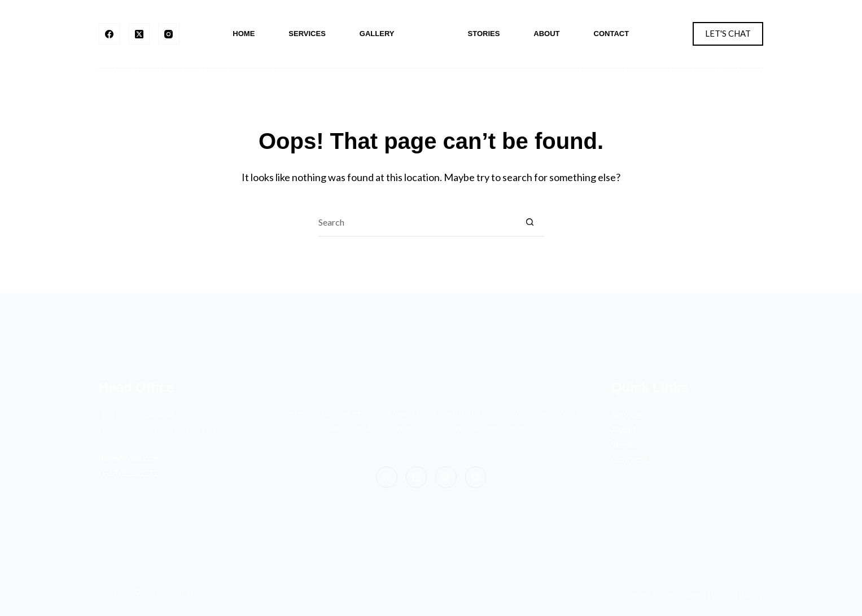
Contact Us (633, 459)
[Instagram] (169, 34)
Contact (612, 34)
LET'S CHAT (728, 33)
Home (244, 34)
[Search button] (530, 223)
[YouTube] (476, 477)
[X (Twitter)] (139, 34)
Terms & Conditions (664, 594)
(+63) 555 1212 (129, 472)
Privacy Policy (736, 594)
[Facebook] (110, 34)
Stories (484, 34)
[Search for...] (417, 223)
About (546, 34)
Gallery (377, 34)
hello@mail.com (130, 458)
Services (307, 34)
